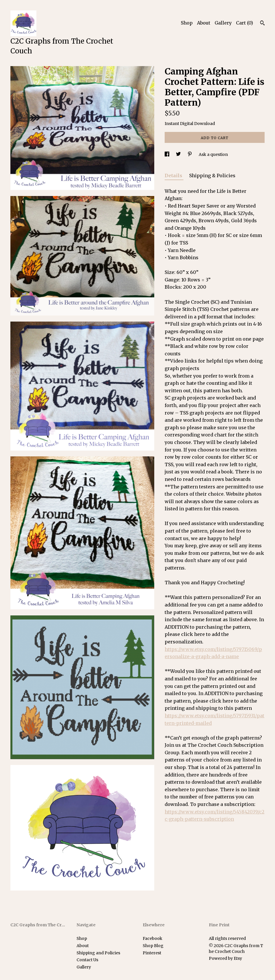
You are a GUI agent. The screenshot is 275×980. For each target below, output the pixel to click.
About (204, 23)
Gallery (223, 23)
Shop (187, 23)
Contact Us (87, 960)
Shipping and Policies (98, 953)
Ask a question (213, 154)
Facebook (153, 938)
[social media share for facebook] (167, 154)
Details (174, 176)
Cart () (245, 23)
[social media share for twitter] (179, 154)
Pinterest (152, 953)
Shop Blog (153, 946)
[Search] (262, 24)
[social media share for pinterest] (190, 154)
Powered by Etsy (225, 958)
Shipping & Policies (212, 176)
